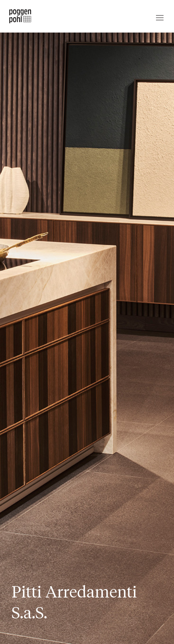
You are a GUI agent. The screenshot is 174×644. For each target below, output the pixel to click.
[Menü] (160, 16)
